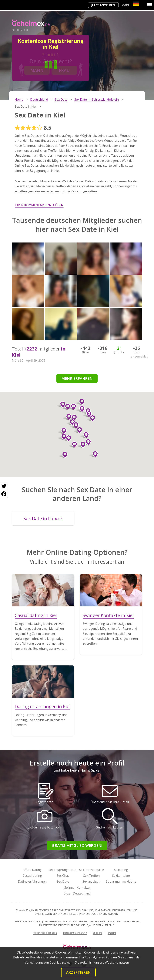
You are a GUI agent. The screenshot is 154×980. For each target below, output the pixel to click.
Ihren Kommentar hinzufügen (39, 205)
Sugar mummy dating (121, 881)
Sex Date (63, 881)
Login (125, 5)
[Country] (136, 4)
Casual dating (32, 876)
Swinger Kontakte (77, 888)
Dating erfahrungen (32, 881)
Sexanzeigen (91, 881)
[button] (61, 405)
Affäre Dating (32, 870)
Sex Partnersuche (92, 870)
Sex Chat (63, 876)
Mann (37, 70)
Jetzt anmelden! (103, 5)
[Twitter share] (4, 486)
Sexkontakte (121, 876)
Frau (64, 70)
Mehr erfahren (77, 378)
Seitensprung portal (63, 870)
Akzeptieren (78, 972)
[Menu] (150, 5)
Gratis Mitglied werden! (77, 845)
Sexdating (121, 870)
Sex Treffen (91, 876)
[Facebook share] (4, 494)
